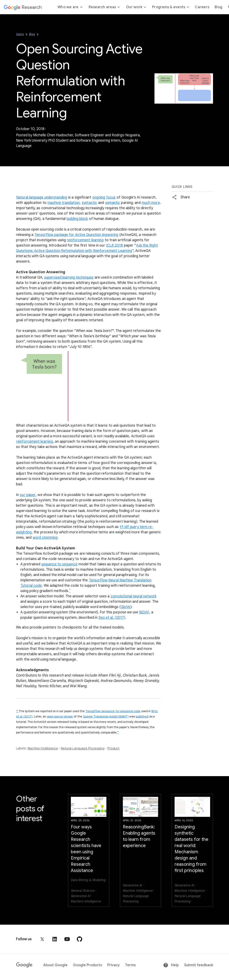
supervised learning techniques (69, 277)
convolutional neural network (133, 596)
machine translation (64, 203)
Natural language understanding (42, 197)
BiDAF (144, 612)
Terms (130, 965)
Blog (32, 34)
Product (114, 748)
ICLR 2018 (114, 245)
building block (77, 219)
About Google (55, 965)
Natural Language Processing (83, 748)
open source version (60, 716)
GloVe (126, 607)
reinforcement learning (85, 240)
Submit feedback (199, 965)
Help (171, 965)
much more (151, 203)
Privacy (114, 965)
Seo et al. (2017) (112, 618)
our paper (28, 495)
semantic (113, 203)
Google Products (87, 965)
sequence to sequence (59, 564)
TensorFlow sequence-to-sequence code (113, 711)
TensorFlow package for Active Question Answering (76, 235)
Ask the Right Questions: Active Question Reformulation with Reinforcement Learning (87, 248)
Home (20, 34)
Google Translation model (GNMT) (106, 716)
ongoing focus (104, 197)
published (142, 716)
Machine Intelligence (43, 748)
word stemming (45, 538)
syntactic (89, 203)
